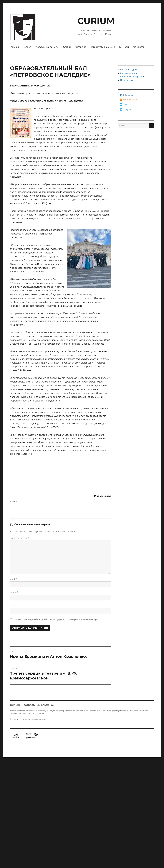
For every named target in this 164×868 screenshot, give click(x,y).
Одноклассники (129, 100)
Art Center (138, 47)
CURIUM (96, 21)
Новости (27, 47)
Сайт (13, 713)
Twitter (124, 105)
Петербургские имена (103, 47)
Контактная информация (133, 77)
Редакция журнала (130, 70)
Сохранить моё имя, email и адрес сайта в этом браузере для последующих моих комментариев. (57, 727)
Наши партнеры (128, 80)
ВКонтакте (126, 95)
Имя (13, 687)
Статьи (67, 47)
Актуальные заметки (48, 47)
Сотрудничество (128, 73)
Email (14, 700)
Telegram (126, 110)
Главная (14, 47)
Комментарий (19, 646)
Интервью (80, 47)
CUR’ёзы (124, 47)
